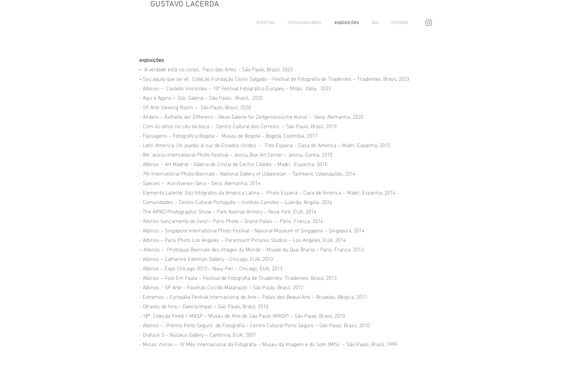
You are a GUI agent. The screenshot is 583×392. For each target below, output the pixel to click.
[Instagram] (429, 23)
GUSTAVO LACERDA (185, 5)
